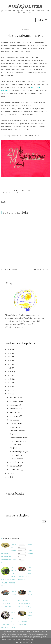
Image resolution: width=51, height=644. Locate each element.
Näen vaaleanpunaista (19, 438)
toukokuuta (15, 424)
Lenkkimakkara (16, 459)
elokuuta (14, 413)
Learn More (22, 643)
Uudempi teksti (10, 270)
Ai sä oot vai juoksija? (19, 452)
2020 (9, 372)
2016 (9, 387)
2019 (9, 376)
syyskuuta (14, 409)
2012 (9, 477)
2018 (9, 379)
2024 (9, 357)
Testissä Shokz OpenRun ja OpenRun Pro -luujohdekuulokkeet (9, 553)
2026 (9, 350)
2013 (9, 473)
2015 (9, 390)
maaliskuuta (15, 462)
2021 (9, 368)
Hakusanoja (15, 434)
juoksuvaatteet (9, 192)
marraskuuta (15, 402)
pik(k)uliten (25, 6)
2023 (9, 361)
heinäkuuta (15, 416)
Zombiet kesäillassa (18, 431)
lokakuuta (14, 405)
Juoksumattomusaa (18, 441)
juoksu (16, 190)
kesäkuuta (14, 420)
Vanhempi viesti (40, 270)
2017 (9, 383)
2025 (9, 353)
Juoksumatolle (16, 455)
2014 (9, 394)
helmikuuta (15, 466)
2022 (9, 364)
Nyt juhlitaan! (15, 445)
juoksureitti (28, 190)
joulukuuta (15, 398)
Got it (33, 643)
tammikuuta (15, 470)
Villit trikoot (15, 448)
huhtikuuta (15, 427)
